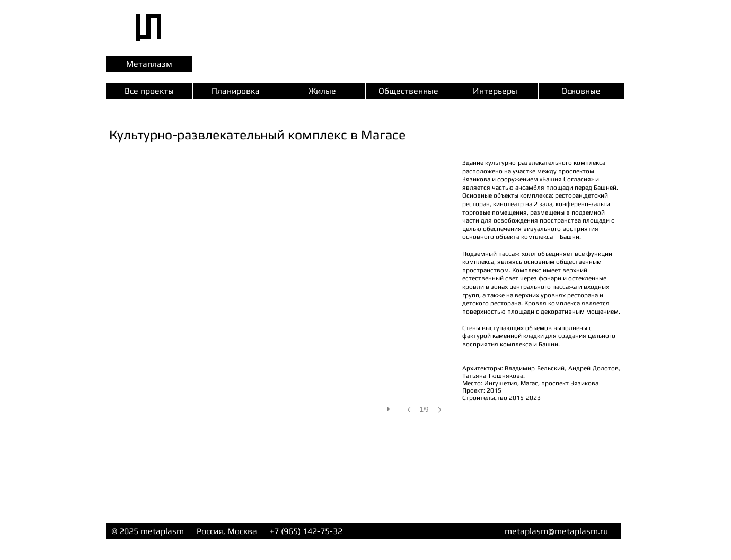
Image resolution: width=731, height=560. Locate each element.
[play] (390, 406)
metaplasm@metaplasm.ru (556, 531)
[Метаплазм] (149, 64)
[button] (279, 297)
